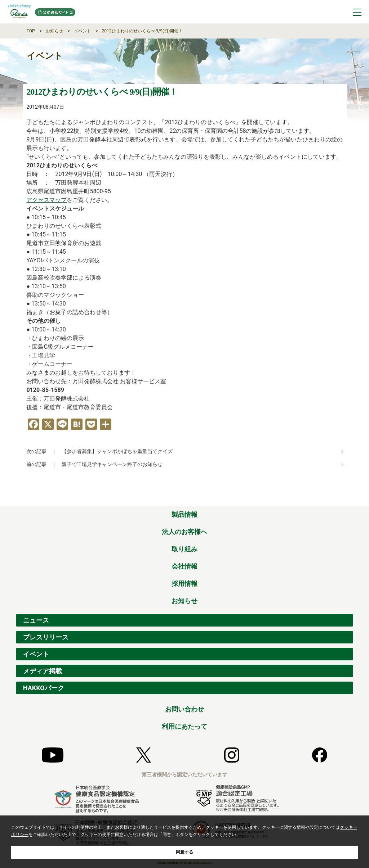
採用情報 (184, 584)
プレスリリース (46, 637)
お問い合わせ (184, 709)
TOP (31, 31)
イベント (83, 31)
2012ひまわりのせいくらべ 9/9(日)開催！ (143, 31)
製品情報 (184, 514)
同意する (184, 852)
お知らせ (54, 31)
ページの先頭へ (348, 498)
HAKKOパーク (44, 688)
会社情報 (184, 566)
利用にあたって (184, 726)
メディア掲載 (43, 671)
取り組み (184, 549)
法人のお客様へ (184, 532)
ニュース (36, 620)
